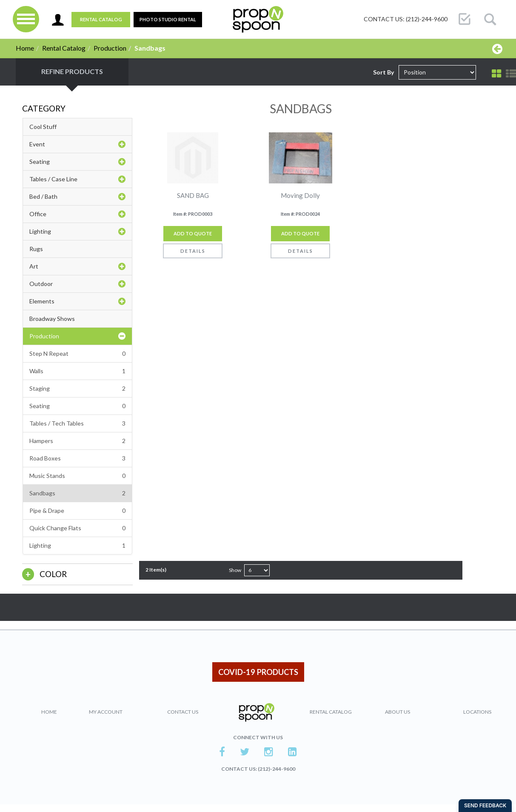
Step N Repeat (77, 354)
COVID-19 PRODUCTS (258, 672)
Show (235, 570)
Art (77, 266)
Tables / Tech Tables (77, 423)
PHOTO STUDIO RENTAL (168, 19)
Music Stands (77, 476)
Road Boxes (77, 458)
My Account (106, 712)
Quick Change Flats (77, 528)
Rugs (36, 249)
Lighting (77, 232)
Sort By (383, 72)
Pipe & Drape (77, 511)
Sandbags (77, 493)
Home (25, 48)
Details (193, 251)
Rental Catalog (101, 19)
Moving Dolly (300, 196)
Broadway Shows (52, 319)
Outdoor (77, 284)
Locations (477, 712)
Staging (77, 389)
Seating (77, 162)
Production (110, 48)
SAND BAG (193, 196)
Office (77, 214)
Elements (77, 301)
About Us (398, 712)
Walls (77, 371)
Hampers (77, 441)
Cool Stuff (43, 127)
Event (77, 144)
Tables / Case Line (77, 179)
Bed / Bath (77, 197)
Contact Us (183, 712)
